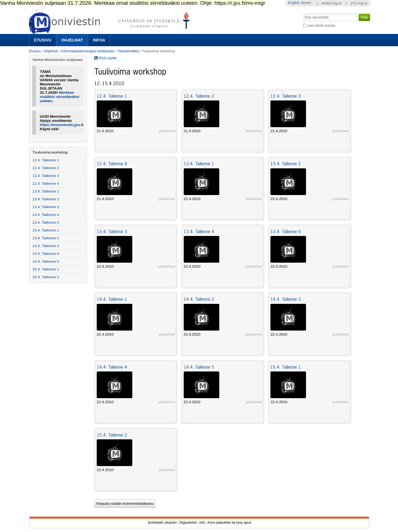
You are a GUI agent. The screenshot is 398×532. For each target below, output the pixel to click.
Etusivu (43, 40)
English (294, 3)
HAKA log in (332, 3)
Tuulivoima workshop (50, 152)
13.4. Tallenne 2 (286, 164)
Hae (303, 13)
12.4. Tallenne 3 (286, 96)
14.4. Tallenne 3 (286, 299)
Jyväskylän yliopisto (162, 523)
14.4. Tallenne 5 (199, 367)
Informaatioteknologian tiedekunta (88, 51)
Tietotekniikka (128, 51)
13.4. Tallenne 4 (199, 231)
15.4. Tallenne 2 (112, 435)
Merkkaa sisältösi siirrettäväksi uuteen (59, 97)
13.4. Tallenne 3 (112, 231)
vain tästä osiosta (322, 25)
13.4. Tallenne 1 (199, 164)
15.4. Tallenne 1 (286, 367)
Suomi (306, 3)
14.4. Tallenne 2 (199, 299)
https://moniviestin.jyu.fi (61, 125)
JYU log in (359, 3)
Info (202, 523)
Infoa (99, 40)
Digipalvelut (188, 523)
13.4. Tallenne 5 (286, 231)
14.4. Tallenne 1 (112, 299)
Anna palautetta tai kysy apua (229, 523)
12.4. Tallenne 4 (112, 164)
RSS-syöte (105, 58)
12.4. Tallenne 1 (112, 96)
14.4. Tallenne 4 (112, 367)
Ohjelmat (72, 40)
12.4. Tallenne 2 (199, 96)
